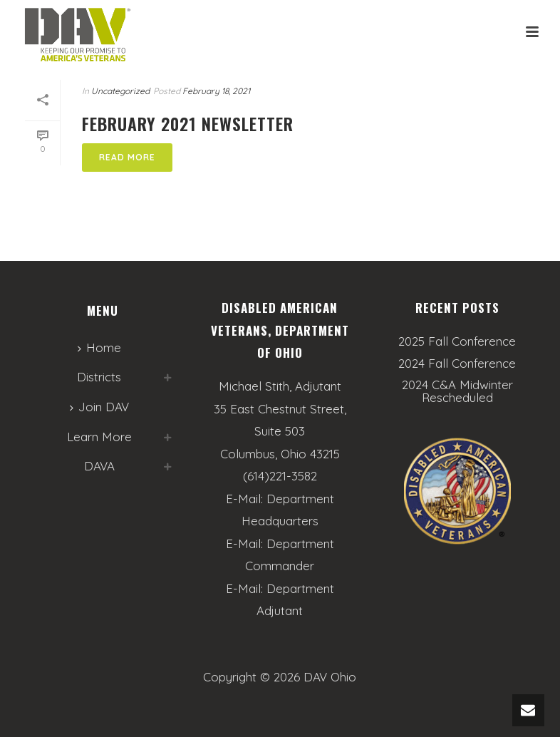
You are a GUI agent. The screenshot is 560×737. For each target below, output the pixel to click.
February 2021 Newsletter (188, 123)
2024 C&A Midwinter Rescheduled (457, 391)
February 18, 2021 (216, 91)
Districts (99, 377)
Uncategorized (120, 91)
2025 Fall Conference (457, 341)
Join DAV (99, 407)
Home (99, 347)
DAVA (99, 466)
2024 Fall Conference (457, 364)
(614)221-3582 (280, 476)
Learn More (99, 437)
